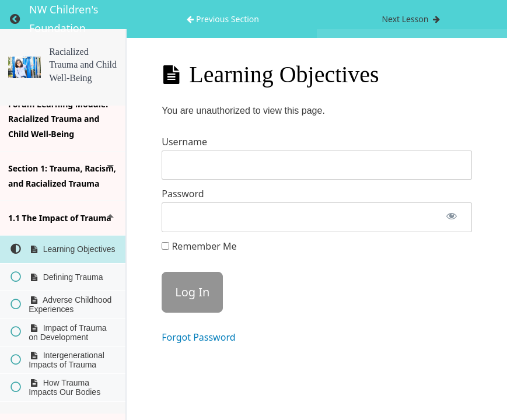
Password (183, 194)
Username (184, 142)
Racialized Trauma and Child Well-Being (83, 65)
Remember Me (199, 246)
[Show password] (452, 217)
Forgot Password (198, 337)
